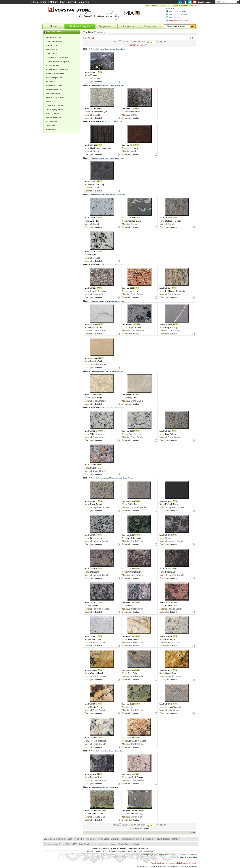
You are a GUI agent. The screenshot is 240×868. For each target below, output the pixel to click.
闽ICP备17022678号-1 (188, 857)
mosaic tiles (151, 839)
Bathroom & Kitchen (76, 839)
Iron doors (104, 844)
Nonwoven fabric (117, 844)
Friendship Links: (51, 844)
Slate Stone (104, 839)
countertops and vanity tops (168, 839)
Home (53, 26)
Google (62, 844)
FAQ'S (193, 5)
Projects (184, 5)
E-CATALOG (165, 5)
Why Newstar (128, 26)
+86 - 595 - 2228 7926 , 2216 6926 (184, 866)
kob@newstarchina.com (187, 863)
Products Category (80, 26)
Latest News (133, 848)
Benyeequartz (106, 26)
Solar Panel (84, 844)
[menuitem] (62, 37)
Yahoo (69, 844)
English (222, 2)
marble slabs (127, 839)
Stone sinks (139, 839)
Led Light (94, 844)
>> (195, 38)
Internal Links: (50, 839)
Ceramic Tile (61, 839)
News (176, 5)
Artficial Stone (92, 839)
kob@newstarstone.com (179, 21)
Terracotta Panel (132, 844)
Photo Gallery (152, 5)
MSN (75, 844)
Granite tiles (116, 839)
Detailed (98, 82)
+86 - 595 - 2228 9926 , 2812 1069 (153, 866)
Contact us (150, 26)
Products (94, 49)
